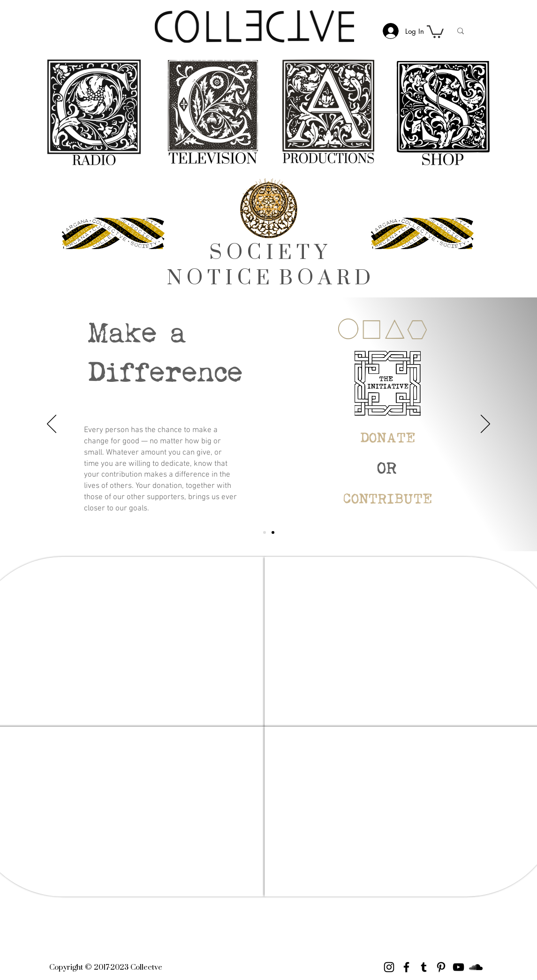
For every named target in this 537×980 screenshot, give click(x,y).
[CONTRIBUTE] (388, 500)
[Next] (485, 425)
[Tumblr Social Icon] (424, 967)
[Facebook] (406, 967)
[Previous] (52, 425)
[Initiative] (265, 532)
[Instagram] (389, 967)
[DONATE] (388, 439)
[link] (435, 31)
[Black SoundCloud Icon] (476, 967)
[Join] (273, 532)
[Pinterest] (441, 967)
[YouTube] (458, 967)
